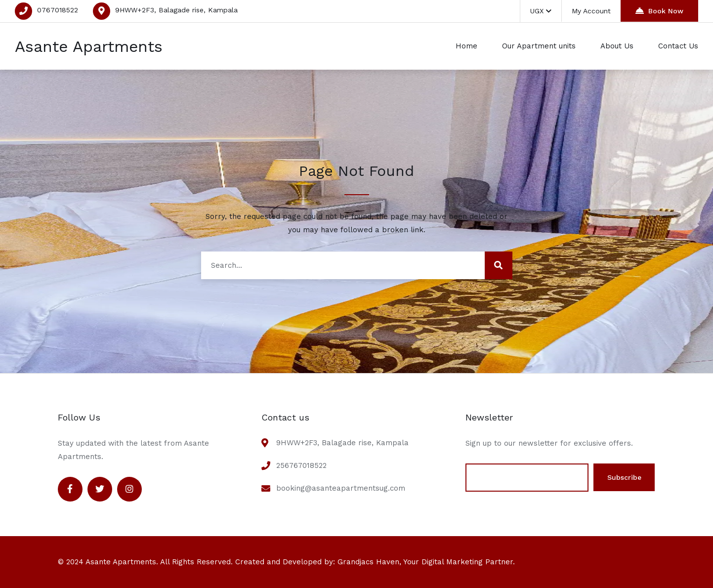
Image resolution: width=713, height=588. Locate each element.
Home (466, 46)
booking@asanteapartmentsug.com (341, 488)
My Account (591, 11)
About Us (617, 46)
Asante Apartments (89, 46)
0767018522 (58, 10)
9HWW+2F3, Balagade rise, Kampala (176, 10)
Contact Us (678, 46)
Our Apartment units (539, 46)
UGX (541, 11)
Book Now (659, 11)
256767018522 (301, 465)
